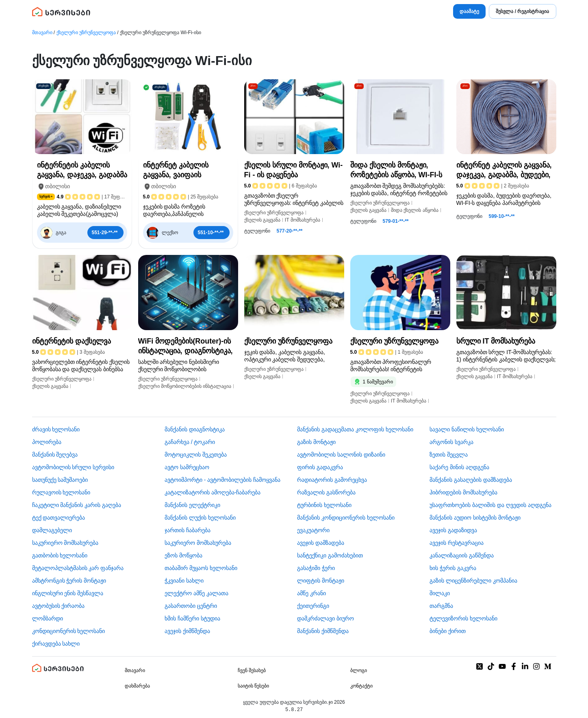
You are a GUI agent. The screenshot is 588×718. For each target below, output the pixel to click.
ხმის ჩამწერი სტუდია (192, 618)
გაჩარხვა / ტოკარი (190, 442)
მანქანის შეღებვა (55, 455)
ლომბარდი (48, 618)
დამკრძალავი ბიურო (325, 618)
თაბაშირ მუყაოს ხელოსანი (201, 568)
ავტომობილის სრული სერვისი (73, 467)
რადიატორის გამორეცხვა (332, 480)
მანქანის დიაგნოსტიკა (195, 429)
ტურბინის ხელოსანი (324, 505)
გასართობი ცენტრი (191, 606)
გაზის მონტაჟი (316, 442)
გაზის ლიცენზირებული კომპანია (473, 581)
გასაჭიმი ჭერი (316, 568)
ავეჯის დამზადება (321, 543)
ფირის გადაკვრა (320, 467)
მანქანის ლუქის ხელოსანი (200, 518)
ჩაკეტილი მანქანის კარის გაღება (77, 505)
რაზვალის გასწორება (326, 492)
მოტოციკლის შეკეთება (196, 455)
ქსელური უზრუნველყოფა (86, 33)
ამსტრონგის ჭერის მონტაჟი (69, 581)
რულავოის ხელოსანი (61, 492)
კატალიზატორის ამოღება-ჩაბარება (213, 492)
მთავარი (42, 33)
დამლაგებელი (52, 530)
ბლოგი (359, 670)
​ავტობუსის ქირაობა (59, 606)
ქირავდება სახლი (56, 644)
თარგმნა (441, 606)
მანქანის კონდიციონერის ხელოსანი (346, 518)
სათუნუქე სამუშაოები (60, 480)
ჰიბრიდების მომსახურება (463, 492)
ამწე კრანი (311, 593)
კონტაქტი (361, 686)
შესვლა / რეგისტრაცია (522, 11)
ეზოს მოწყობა (183, 555)
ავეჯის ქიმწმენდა (187, 631)
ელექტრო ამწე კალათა (196, 593)
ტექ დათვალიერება (59, 518)
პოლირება (47, 442)
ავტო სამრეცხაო (187, 467)
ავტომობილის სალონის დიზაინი (341, 455)
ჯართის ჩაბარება (188, 530)
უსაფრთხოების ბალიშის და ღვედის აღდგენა (490, 505)
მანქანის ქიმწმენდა (323, 631)
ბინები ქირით (448, 631)
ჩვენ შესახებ (252, 670)
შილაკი (440, 593)
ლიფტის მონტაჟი (321, 581)
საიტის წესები (253, 686)
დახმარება (137, 686)
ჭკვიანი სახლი (184, 581)
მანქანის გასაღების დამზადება (471, 480)
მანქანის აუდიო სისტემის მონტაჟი (475, 518)
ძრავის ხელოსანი (56, 429)
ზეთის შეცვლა (449, 455)
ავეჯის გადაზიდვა (453, 530)
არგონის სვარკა (451, 442)
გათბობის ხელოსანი (60, 555)
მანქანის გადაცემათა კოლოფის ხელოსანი (355, 429)
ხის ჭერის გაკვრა (453, 568)
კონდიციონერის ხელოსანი (69, 631)
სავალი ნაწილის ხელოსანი (467, 429)
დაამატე (469, 11)
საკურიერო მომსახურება (65, 543)
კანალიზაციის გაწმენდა (462, 555)
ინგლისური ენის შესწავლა (68, 593)
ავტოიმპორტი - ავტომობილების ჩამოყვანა (222, 480)
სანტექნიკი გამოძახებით (330, 555)
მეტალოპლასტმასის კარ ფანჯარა (78, 568)
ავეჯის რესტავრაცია (457, 543)
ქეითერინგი (313, 606)
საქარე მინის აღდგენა (459, 467)
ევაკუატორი (313, 530)
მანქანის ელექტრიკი (192, 505)
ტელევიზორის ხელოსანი (463, 618)
